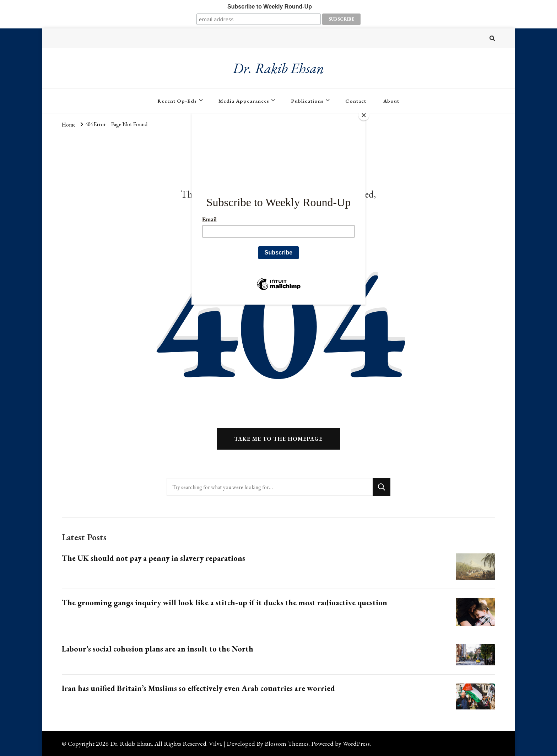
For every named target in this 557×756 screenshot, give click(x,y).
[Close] (364, 115)
